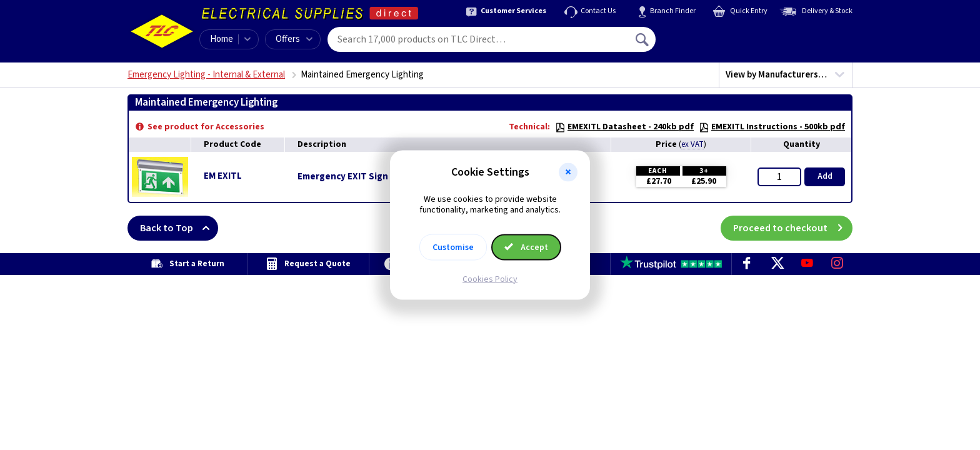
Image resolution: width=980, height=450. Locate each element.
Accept (526, 247)
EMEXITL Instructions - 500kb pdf (772, 127)
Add (825, 176)
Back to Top (179, 228)
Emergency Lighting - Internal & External (206, 75)
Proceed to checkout (793, 228)
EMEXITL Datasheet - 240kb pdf (624, 127)
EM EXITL (223, 176)
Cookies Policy (490, 279)
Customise (453, 247)
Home (222, 39)
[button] (568, 172)
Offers (294, 39)
